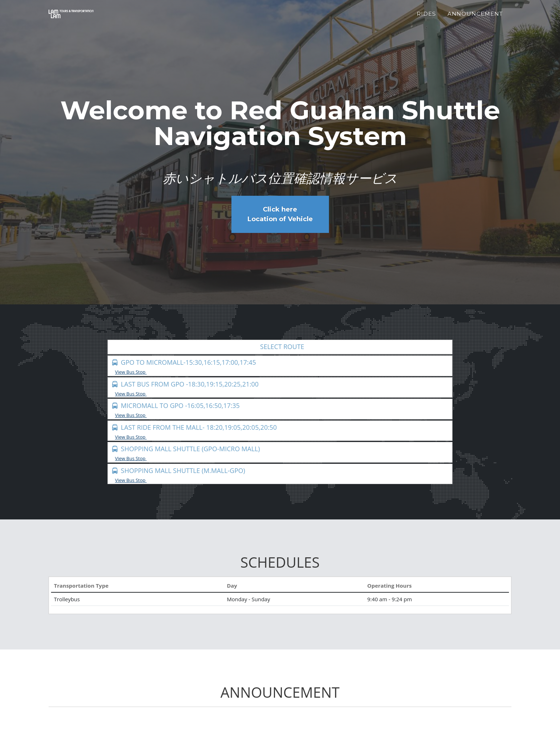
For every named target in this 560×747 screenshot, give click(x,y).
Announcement (475, 18)
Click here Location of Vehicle (280, 214)
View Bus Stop (133, 372)
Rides (426, 18)
